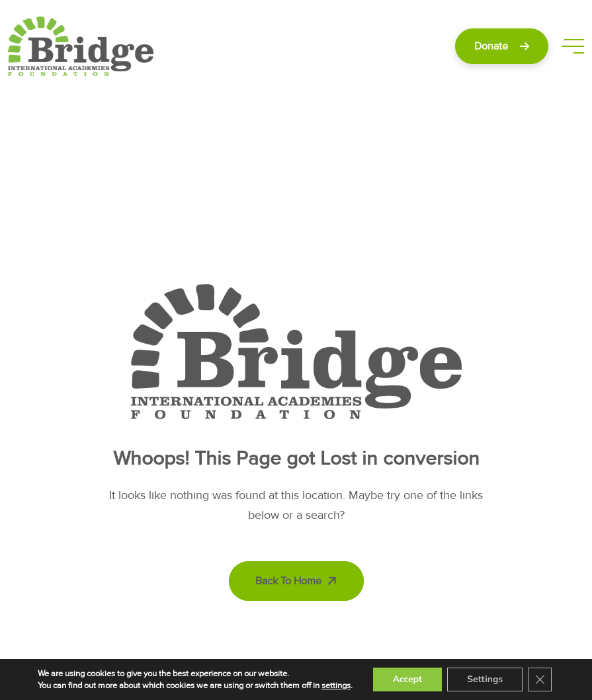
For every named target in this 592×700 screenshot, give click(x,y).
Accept (408, 679)
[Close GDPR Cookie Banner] (540, 680)
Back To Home (298, 581)
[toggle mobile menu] (573, 46)
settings (336, 685)
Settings (485, 679)
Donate (502, 46)
